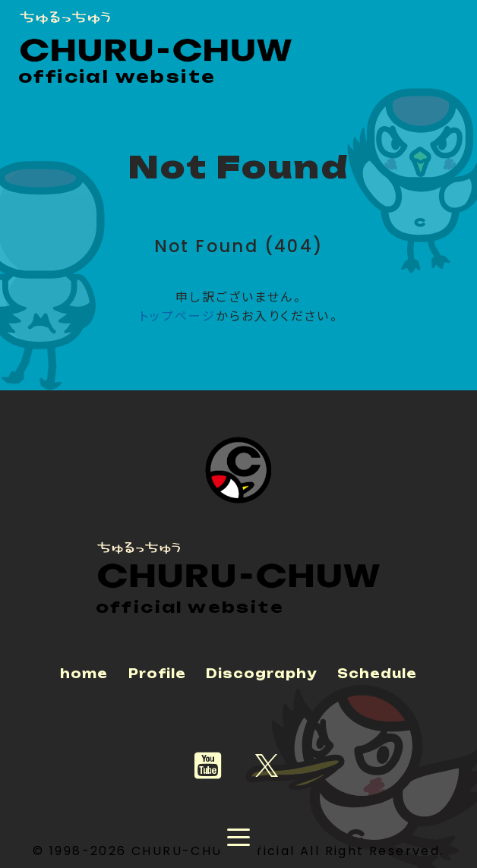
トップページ (177, 316)
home (84, 674)
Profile (157, 674)
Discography (261, 674)
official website (117, 76)
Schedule (377, 674)
